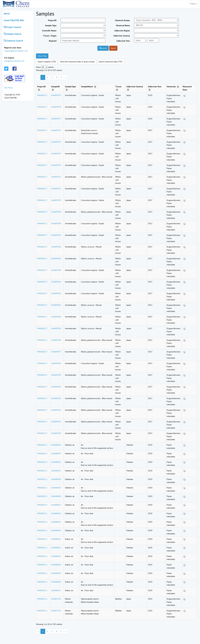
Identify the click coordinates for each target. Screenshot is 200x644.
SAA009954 (56, 387)
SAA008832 (56, 462)
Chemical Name (123, 25)
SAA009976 (56, 130)
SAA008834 (56, 445)
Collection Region (122, 31)
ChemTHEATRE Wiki (14, 20)
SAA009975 (56, 142)
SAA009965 (56, 259)
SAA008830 (56, 479)
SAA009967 (56, 235)
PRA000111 (42, 599)
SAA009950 (56, 433)
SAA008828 (56, 496)
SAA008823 (56, 539)
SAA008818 (56, 582)
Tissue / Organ (50, 36)
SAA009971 (56, 189)
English (194, 4)
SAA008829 (56, 488)
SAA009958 (56, 340)
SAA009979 (56, 95)
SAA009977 (56, 119)
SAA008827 (56, 505)
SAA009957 (56, 352)
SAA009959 (56, 328)
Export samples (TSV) (47, 62)
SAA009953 (56, 398)
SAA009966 (56, 247)
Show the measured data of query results (77, 62)
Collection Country (122, 36)
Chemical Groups (122, 20)
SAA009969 (56, 212)
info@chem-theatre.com (14, 61)
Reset (113, 48)
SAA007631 (56, 611)
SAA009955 (56, 375)
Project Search (12, 27)
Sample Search (12, 34)
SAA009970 (56, 200)
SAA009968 (56, 223)
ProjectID (52, 20)
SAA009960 (56, 317)
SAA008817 (56, 590)
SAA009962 (56, 293)
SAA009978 (56, 107)
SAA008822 (56, 548)
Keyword (53, 41)
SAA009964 (56, 270)
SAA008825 (56, 522)
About (7, 14)
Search (103, 48)
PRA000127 (42, 95)
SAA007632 (56, 599)
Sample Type (51, 25)
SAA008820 (56, 565)
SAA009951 (56, 422)
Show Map (42, 56)
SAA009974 (56, 154)
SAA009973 (56, 165)
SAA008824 (56, 530)
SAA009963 (56, 282)
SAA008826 (56, 513)
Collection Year (123, 41)
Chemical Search (13, 41)
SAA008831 (56, 471)
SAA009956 (56, 363)
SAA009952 (56, 410)
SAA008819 (56, 573)
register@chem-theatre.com (16, 51)
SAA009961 (56, 305)
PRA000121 (42, 445)
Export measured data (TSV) (110, 62)
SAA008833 (56, 453)
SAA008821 (56, 556)
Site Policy (9, 88)
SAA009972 (56, 177)
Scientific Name (49, 31)
